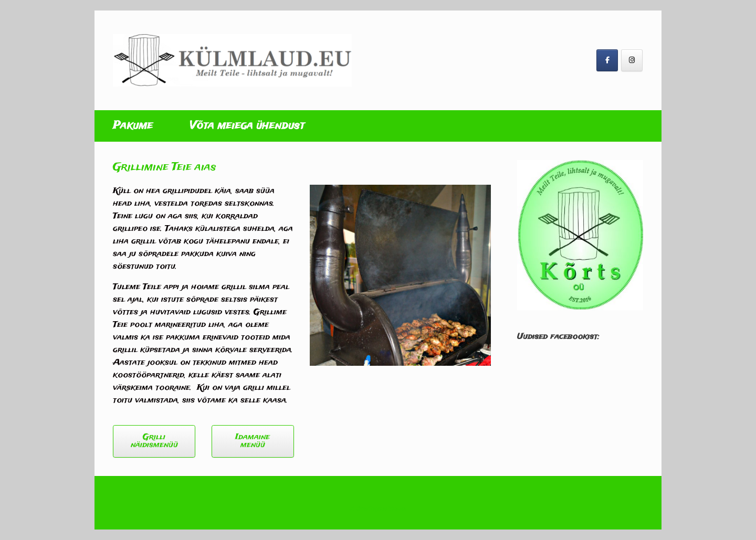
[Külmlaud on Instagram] (632, 60)
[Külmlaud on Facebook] (607, 60)
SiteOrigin (372, 509)
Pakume (133, 126)
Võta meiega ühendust (247, 126)
